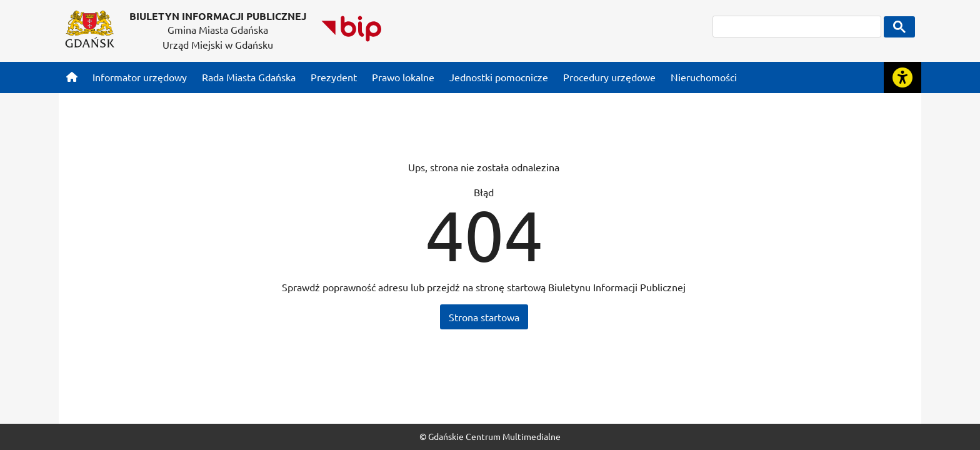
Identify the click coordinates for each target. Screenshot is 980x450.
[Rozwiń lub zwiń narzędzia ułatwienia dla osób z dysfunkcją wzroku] (902, 77)
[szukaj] (797, 27)
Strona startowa (484, 317)
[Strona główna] (72, 77)
